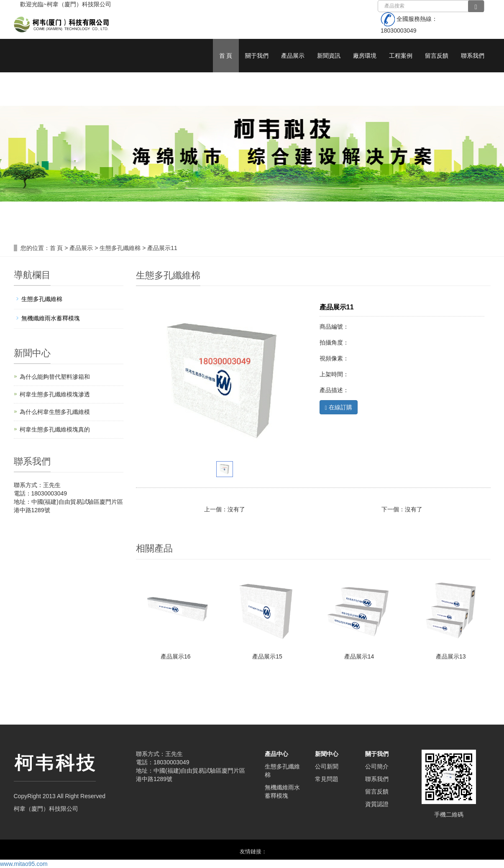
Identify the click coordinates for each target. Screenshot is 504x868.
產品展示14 (359, 656)
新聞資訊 (329, 56)
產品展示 (293, 56)
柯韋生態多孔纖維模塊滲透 (55, 394)
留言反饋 (437, 56)
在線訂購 (339, 407)
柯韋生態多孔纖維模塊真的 (55, 429)
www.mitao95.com (24, 864)
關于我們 (257, 56)
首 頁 (226, 56)
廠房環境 (365, 56)
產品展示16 (176, 656)
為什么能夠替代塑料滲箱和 (55, 377)
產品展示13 (451, 656)
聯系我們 (473, 56)
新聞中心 (327, 754)
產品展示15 (267, 656)
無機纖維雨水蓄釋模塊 (51, 318)
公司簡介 (377, 766)
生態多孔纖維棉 (120, 248)
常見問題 (327, 779)
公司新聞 (327, 766)
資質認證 (377, 804)
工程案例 (401, 56)
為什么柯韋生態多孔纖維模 (55, 412)
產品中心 (276, 754)
